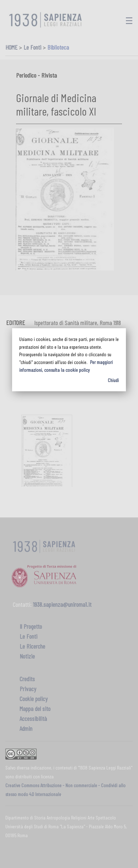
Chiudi (113, 380)
